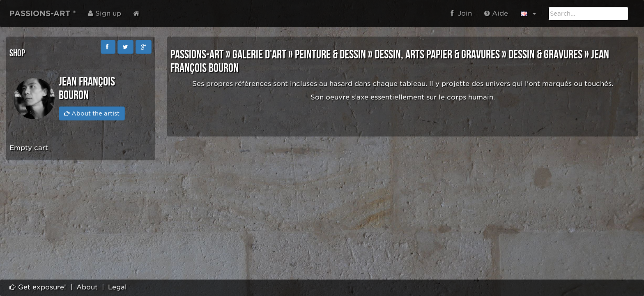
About (87, 287)
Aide (496, 13)
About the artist (92, 113)
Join (461, 13)
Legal (117, 287)
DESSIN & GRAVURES (545, 55)
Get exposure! (38, 287)
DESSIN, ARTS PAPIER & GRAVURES (437, 55)
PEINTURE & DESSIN (330, 55)
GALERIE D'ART (259, 55)
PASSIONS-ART (197, 55)
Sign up (105, 13)
